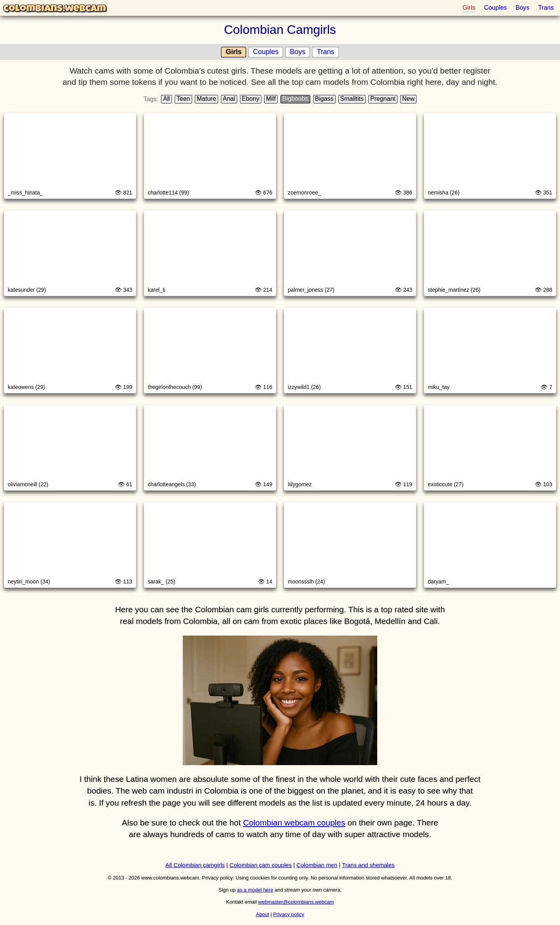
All (166, 99)
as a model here (255, 890)
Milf (271, 99)
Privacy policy (289, 914)
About (262, 914)
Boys (523, 8)
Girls (469, 8)
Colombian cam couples (261, 865)
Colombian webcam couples (294, 823)
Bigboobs (295, 99)
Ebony (251, 99)
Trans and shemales (368, 865)
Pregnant (383, 99)
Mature (206, 99)
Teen (183, 99)
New (408, 99)
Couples (496, 8)
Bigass (324, 99)
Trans (546, 8)
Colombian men (317, 865)
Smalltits (352, 99)
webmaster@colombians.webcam (296, 902)
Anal (229, 99)
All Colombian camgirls (195, 865)
